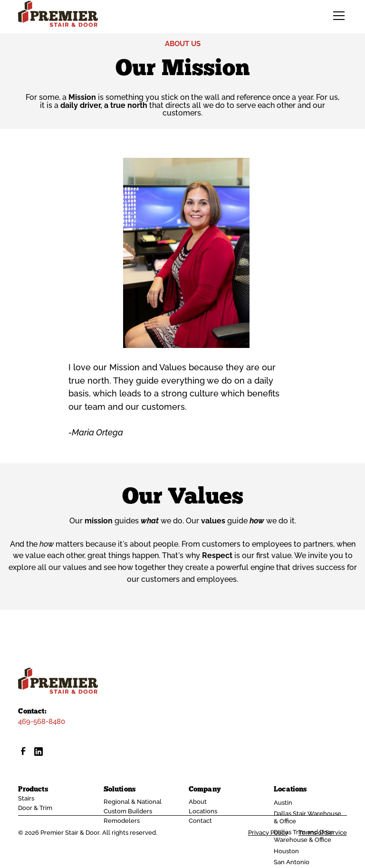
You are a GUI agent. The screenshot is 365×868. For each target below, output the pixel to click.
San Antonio (292, 862)
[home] (58, 14)
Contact (200, 821)
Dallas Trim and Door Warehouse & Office (304, 836)
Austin (283, 803)
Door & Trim (35, 808)
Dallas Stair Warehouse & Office (307, 817)
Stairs (26, 798)
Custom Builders (128, 811)
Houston (286, 851)
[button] (337, 16)
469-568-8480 (42, 721)
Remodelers (122, 821)
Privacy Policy (268, 833)
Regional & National (133, 802)
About (198, 802)
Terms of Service (323, 833)
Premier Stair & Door (70, 833)
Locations (203, 811)
